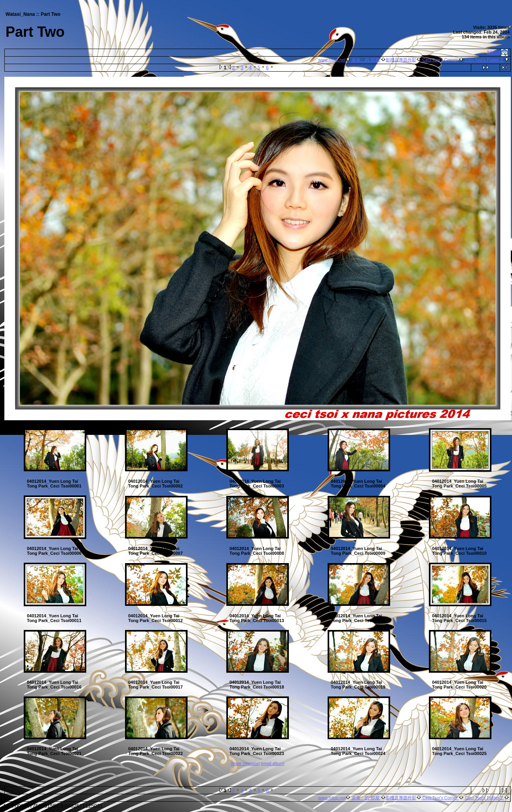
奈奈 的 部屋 (365, 60)
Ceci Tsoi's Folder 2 (484, 60)
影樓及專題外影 (401, 60)
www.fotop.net (332, 60)
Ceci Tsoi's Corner (440, 60)
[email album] (272, 764)
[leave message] (245, 764)
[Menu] (494, 52)
